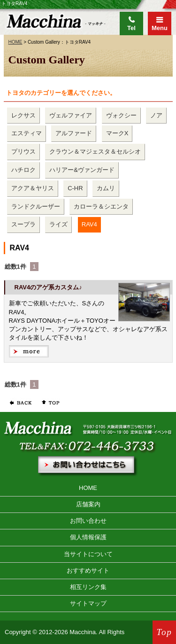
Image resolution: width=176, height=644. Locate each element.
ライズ (58, 224)
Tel (131, 28)
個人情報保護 (88, 537)
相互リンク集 (88, 587)
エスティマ (27, 133)
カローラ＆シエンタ (101, 206)
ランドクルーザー (36, 206)
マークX (117, 133)
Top (165, 632)
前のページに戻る (20, 403)
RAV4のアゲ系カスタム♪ (48, 287)
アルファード (74, 133)
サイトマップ (88, 603)
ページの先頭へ (48, 403)
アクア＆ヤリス (33, 188)
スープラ (23, 224)
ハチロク (23, 170)
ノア (156, 115)
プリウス (23, 151)
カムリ (106, 188)
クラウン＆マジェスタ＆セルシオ (95, 151)
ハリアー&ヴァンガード (82, 170)
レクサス (23, 115)
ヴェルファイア (71, 115)
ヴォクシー (121, 115)
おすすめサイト (88, 570)
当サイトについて (88, 554)
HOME (15, 42)
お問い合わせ (88, 521)
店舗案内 (88, 504)
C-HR (75, 188)
